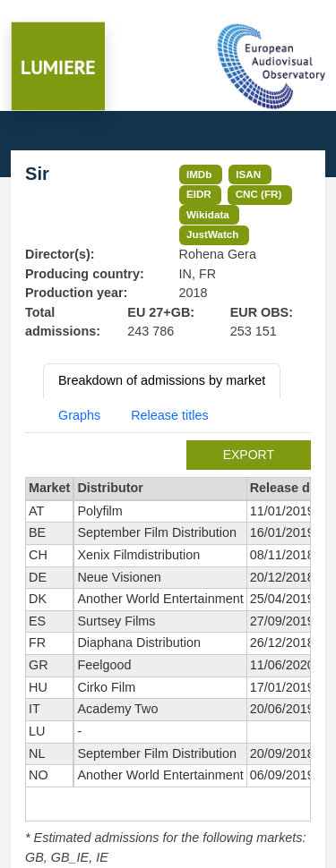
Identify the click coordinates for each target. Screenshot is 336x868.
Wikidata (208, 214)
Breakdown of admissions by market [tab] (162, 380)
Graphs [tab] (79, 415)
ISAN (248, 174)
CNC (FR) (259, 194)
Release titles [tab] (169, 415)
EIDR (199, 194)
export (249, 455)
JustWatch (213, 234)
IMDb (199, 174)
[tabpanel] (168, 654)
